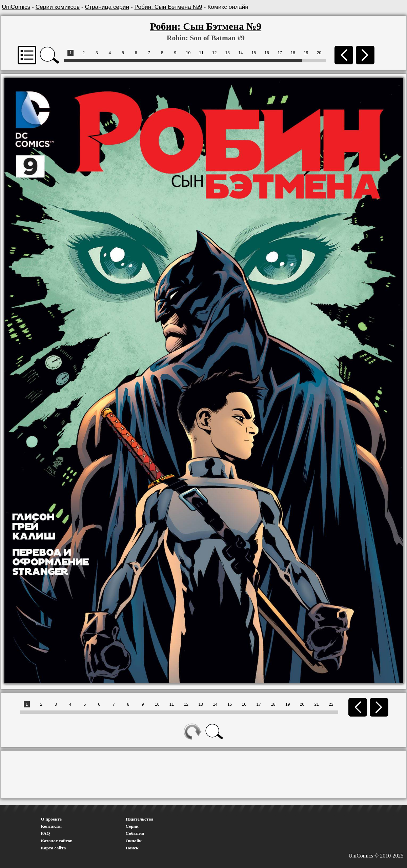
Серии (132, 826)
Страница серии (107, 7)
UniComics (16, 7)
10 (188, 53)
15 (254, 53)
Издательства (140, 819)
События (135, 833)
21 (317, 704)
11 (201, 53)
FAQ (46, 833)
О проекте (52, 819)
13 (228, 53)
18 (293, 53)
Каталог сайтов (57, 841)
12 (214, 53)
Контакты (51, 826)
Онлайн (134, 841)
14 (240, 53)
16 (267, 53)
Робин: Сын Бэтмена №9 (168, 7)
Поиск (132, 848)
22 (331, 704)
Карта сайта (54, 848)
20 (319, 53)
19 (306, 53)
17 (280, 53)
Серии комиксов (58, 7)
